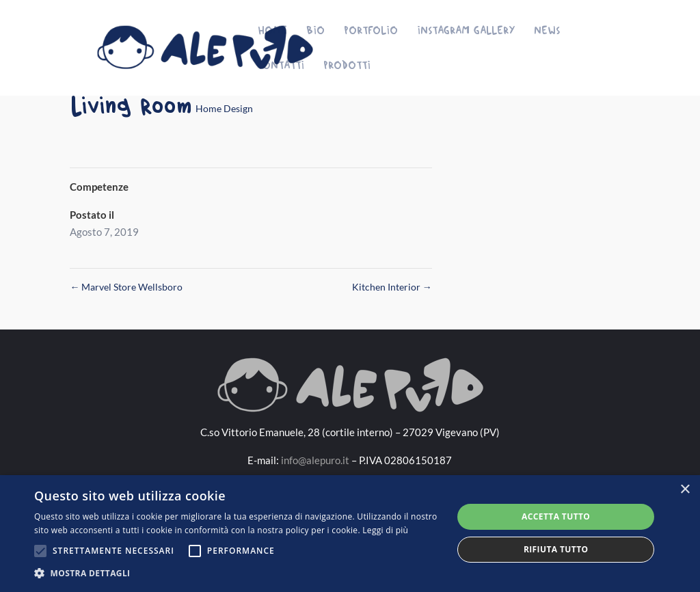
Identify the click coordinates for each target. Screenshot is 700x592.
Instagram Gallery (466, 30)
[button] (237, 574)
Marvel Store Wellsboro (126, 287)
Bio (315, 30)
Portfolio (371, 30)
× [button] (685, 490)
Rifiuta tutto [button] (556, 549)
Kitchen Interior (392, 287)
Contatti (281, 65)
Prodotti (347, 65)
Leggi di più (385, 530)
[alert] (350, 534)
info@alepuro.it (315, 460)
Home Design (224, 108)
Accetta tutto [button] (556, 516)
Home (272, 30)
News (547, 30)
